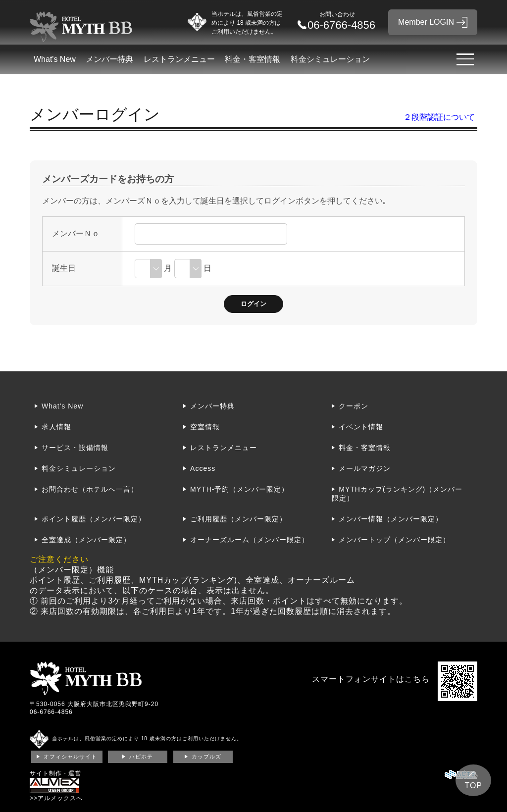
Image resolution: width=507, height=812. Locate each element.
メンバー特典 (109, 59)
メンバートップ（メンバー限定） (394, 540)
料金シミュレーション (330, 59)
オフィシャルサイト (70, 757)
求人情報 (56, 427)
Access (203, 468)
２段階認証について (439, 117)
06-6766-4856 (51, 712)
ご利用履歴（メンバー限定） (238, 519)
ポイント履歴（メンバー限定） (94, 519)
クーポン (354, 406)
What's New (55, 59)
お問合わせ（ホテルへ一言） (90, 489)
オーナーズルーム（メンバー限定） (250, 540)
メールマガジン (365, 468)
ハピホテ (141, 757)
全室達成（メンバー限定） (86, 540)
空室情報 (205, 427)
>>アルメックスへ (56, 798)
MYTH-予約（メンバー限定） (239, 489)
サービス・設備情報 (75, 448)
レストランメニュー (179, 59)
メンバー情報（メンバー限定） (391, 519)
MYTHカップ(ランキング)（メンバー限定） (397, 494)
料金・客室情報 (253, 59)
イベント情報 (361, 427)
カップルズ (206, 757)
